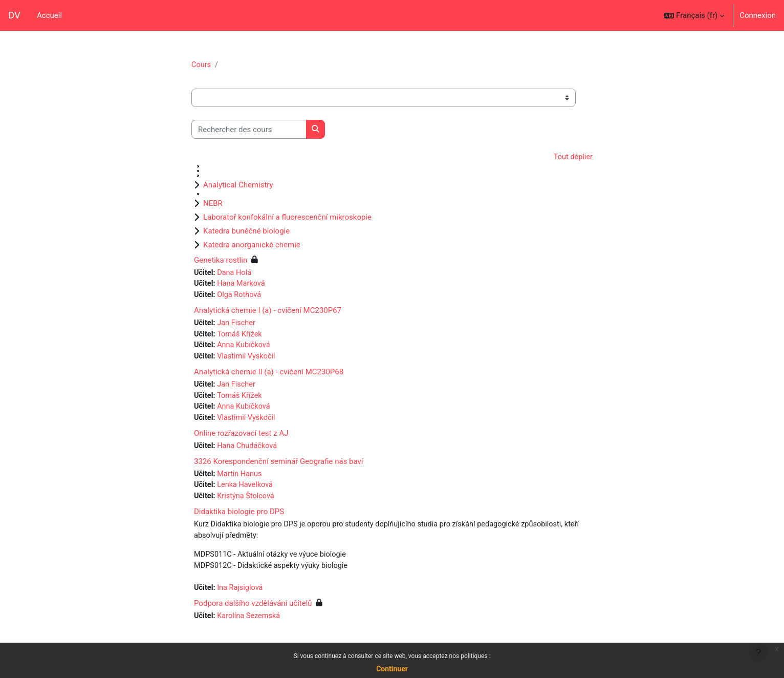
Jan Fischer (238, 325)
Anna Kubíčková (245, 348)
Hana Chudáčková (249, 451)
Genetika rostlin (221, 261)
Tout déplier (572, 158)
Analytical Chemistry (238, 185)
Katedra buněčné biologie (246, 231)
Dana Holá (236, 273)
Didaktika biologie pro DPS (239, 518)
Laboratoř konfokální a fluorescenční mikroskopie (287, 218)
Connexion (758, 15)
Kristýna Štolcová (248, 502)
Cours (201, 65)
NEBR (213, 204)
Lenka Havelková (247, 491)
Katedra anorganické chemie (252, 245)
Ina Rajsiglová (242, 596)
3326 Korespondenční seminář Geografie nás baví (279, 467)
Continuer (392, 669)
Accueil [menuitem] (49, 15)
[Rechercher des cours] (249, 130)
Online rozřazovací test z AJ (241, 438)
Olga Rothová (241, 296)
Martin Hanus (241, 479)
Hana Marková (243, 285)
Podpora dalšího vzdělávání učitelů (253, 611)
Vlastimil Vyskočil (248, 359)
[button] (694, 15)
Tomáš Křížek (241, 336)
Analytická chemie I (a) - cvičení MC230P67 (268, 312)
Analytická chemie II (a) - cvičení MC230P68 (269, 375)
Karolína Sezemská (251, 624)
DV (14, 15)
